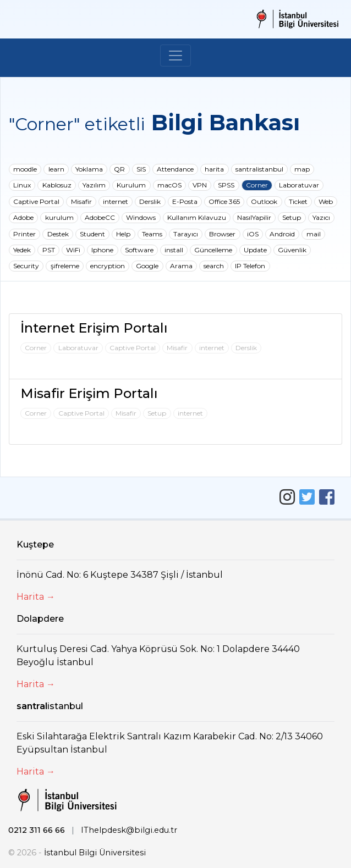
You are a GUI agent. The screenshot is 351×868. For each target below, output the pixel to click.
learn (56, 169)
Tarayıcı (186, 234)
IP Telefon (250, 266)
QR (119, 169)
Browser (222, 234)
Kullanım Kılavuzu (197, 217)
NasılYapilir (254, 217)
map (302, 169)
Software (139, 250)
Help (123, 234)
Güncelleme (213, 250)
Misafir (81, 201)
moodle (25, 169)
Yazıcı (321, 217)
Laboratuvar (299, 185)
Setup (292, 217)
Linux (22, 185)
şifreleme (65, 266)
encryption (108, 266)
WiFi (73, 250)
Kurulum (131, 185)
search (214, 266)
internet (116, 201)
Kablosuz (57, 185)
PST (49, 250)
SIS (141, 169)
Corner (257, 185)
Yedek (22, 250)
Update (255, 250)
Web (326, 201)
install (174, 250)
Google (147, 266)
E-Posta (185, 201)
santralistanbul (259, 169)
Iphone (102, 250)
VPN (200, 185)
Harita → (36, 597)
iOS (253, 234)
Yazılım (94, 185)
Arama (181, 266)
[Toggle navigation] (175, 56)
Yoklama (89, 169)
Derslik (150, 201)
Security (26, 266)
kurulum (59, 217)
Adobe (23, 217)
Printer (24, 234)
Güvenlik (292, 250)
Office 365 (224, 201)
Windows (141, 217)
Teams (152, 234)
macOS (169, 185)
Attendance (175, 169)
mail (314, 234)
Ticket (298, 201)
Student (92, 234)
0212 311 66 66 (37, 830)
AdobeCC (100, 217)
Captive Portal (36, 201)
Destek (58, 234)
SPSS (226, 185)
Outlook (264, 201)
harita (214, 169)
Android (282, 234)
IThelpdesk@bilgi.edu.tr (129, 830)
